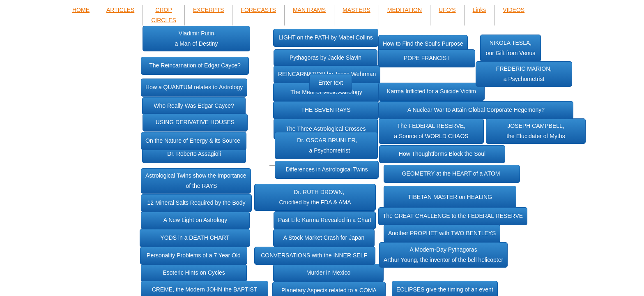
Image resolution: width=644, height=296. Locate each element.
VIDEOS (514, 10)
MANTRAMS (309, 10)
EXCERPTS (208, 10)
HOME (81, 10)
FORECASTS (258, 10)
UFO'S (447, 10)
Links (480, 10)
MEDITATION (405, 10)
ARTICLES (120, 10)
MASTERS (356, 10)
